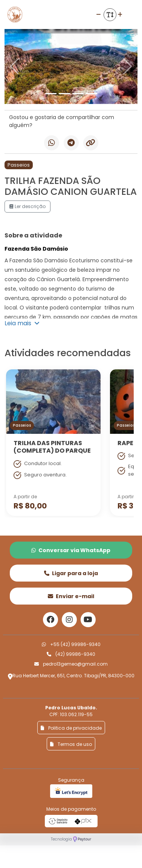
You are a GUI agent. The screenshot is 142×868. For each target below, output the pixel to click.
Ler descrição (27, 206)
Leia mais (22, 323)
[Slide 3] (78, 94)
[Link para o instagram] (69, 620)
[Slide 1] (51, 94)
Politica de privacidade (71, 728)
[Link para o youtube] (88, 620)
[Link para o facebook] (50, 620)
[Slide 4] (92, 94)
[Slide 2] (64, 94)
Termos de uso (71, 744)
